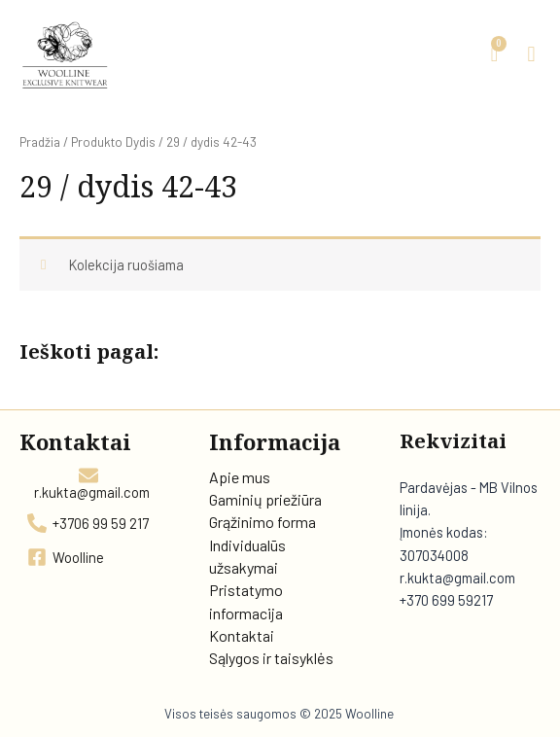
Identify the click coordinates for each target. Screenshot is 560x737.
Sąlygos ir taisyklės (271, 658)
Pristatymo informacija (246, 601)
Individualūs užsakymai (247, 556)
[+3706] (89, 523)
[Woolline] (67, 557)
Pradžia (40, 142)
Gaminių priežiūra (265, 499)
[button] (531, 55)
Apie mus (240, 477)
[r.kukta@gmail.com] (89, 483)
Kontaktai (242, 635)
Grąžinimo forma (262, 522)
